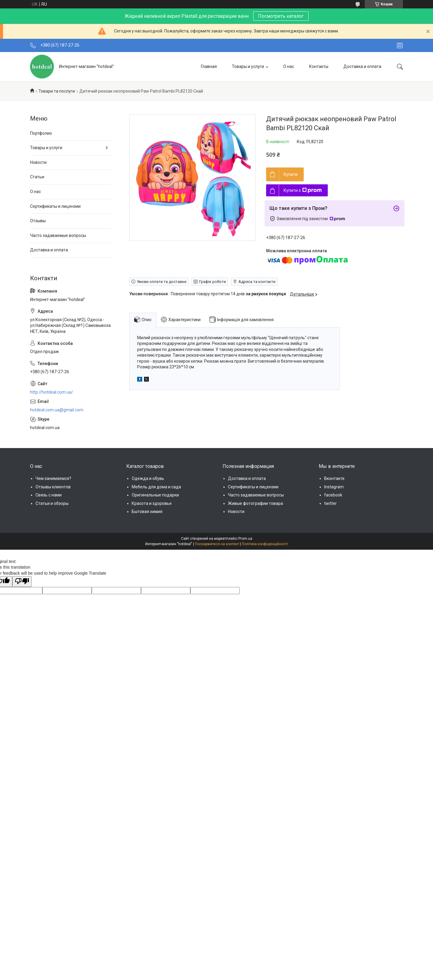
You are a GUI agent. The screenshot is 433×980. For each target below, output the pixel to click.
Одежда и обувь (148, 478)
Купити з (303, 190)
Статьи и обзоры (52, 503)
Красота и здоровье (152, 503)
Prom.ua (245, 539)
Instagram (334, 487)
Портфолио (41, 133)
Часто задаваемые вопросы (58, 235)
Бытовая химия (147, 512)
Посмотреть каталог (281, 16)
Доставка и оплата (362, 66)
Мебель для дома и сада (156, 487)
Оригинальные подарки (155, 495)
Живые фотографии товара (255, 503)
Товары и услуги (248, 66)
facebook (333, 495)
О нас (289, 66)
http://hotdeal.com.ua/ (52, 392)
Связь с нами (49, 495)
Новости (38, 162)
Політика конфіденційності (265, 544)
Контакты (319, 66)
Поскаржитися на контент (217, 544)
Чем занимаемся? (53, 478)
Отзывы (38, 221)
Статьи (37, 177)
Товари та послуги (57, 91)
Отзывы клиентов (53, 487)
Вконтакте (334, 478)
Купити (291, 174)
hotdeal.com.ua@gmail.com (57, 410)
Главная (209, 66)
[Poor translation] (22, 582)
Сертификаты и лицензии (55, 206)
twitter (330, 503)
